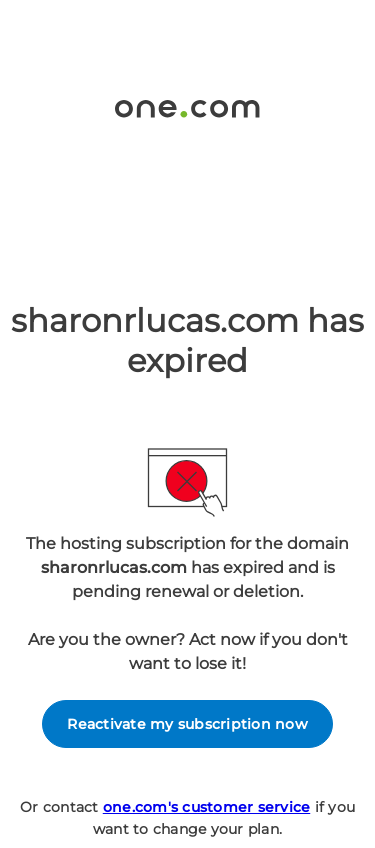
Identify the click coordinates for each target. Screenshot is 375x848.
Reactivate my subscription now (187, 724)
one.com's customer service (207, 807)
